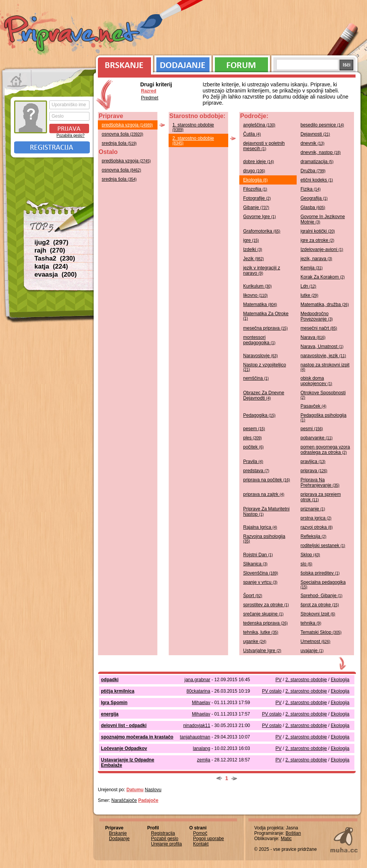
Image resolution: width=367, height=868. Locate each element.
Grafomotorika (262, 231)
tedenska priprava (266, 623)
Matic (286, 839)
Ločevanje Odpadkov (124, 748)
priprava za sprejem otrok (321, 497)
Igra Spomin (114, 703)
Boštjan (293, 833)
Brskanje (123, 63)
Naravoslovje (261, 356)
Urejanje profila (166, 844)
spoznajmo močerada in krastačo (137, 737)
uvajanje (312, 651)
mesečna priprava (266, 328)
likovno (255, 295)
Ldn (308, 286)
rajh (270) (50, 250)
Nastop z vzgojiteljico (265, 367)
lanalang (202, 748)
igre (251, 240)
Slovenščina (261, 573)
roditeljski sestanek (323, 546)
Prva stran (17, 80)
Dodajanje (183, 63)
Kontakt (201, 844)
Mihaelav (201, 703)
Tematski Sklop (321, 632)
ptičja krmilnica (118, 691)
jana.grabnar (197, 680)
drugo (254, 171)
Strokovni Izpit (318, 614)
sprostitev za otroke (266, 605)
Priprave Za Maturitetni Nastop (266, 512)
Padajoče (148, 800)
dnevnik (313, 143)
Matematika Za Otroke (266, 316)
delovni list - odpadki (124, 725)
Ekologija (255, 180)
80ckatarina (198, 691)
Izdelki (253, 249)
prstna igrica (316, 518)
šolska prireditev (320, 573)
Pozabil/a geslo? (71, 135)
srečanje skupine (263, 614)
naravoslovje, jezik (323, 356)
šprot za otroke (320, 605)
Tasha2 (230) (55, 258)
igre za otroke (317, 240)
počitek (253, 447)
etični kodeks (317, 180)
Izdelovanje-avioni (322, 249)
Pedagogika (259, 415)
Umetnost (315, 641)
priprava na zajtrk (264, 494)
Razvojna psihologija (264, 538)
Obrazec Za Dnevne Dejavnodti (264, 395)
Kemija (312, 268)
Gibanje (256, 207)
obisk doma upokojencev (316, 381)
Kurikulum (257, 286)
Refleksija (313, 536)
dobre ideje (259, 162)
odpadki (110, 680)
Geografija (314, 198)
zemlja (204, 760)
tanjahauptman (195, 737)
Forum (241, 63)
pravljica (313, 462)
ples (253, 438)
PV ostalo (272, 691)
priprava (314, 471)
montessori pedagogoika (259, 340)
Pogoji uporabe (209, 839)
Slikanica (255, 564)
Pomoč (200, 833)
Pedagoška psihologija (323, 417)
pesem (254, 429)
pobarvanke (317, 438)
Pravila (253, 462)
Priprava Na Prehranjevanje (320, 483)
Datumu (135, 790)
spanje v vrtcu (260, 582)
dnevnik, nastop (321, 152)
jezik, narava (316, 259)
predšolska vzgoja (127, 125)
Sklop (310, 555)
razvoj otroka (317, 527)
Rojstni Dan (258, 555)
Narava (313, 337)
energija (110, 714)
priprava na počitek (267, 480)
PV (279, 680)
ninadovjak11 (197, 725)
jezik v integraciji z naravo (262, 270)
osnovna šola (123, 134)
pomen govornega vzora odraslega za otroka (325, 450)
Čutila (252, 134)
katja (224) (51, 266)
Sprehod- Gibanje (322, 596)
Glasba (313, 207)
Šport (253, 596)
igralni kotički (318, 231)
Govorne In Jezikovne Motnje (323, 219)
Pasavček (313, 406)
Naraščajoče (124, 800)
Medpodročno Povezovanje (317, 316)
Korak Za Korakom (323, 277)
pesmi (312, 429)
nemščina (256, 378)
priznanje (313, 509)
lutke (309, 295)
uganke (255, 641)
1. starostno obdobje (193, 127)
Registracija (52, 147)
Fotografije (257, 198)
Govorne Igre (260, 217)
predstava (256, 471)
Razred (149, 91)
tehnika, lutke (261, 632)
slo (306, 564)
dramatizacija (317, 162)
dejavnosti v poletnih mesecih (264, 146)
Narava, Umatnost (322, 347)
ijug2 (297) (51, 242)
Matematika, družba (325, 304)
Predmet (150, 98)
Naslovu (153, 790)
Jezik (253, 259)
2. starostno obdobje (193, 140)
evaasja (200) (56, 274)
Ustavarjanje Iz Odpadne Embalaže (127, 763)
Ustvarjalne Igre (262, 651)
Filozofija (255, 189)
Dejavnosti (315, 134)
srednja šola (119, 143)
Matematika (260, 304)
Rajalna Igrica (260, 527)
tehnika (311, 623)
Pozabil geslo (165, 839)
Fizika (310, 189)
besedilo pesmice (322, 125)
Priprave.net (73, 34)
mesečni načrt (319, 328)
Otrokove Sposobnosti (323, 395)
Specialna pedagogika (323, 584)
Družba (313, 171)
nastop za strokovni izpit (325, 367)
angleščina (259, 125)
